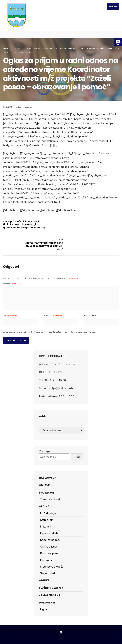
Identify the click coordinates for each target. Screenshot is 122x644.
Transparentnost (50, 479)
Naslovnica (48, 458)
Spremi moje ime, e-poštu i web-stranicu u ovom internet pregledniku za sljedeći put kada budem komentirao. (52, 312)
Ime (11, 295)
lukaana (29, 106)
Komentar (13, 264)
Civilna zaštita (49, 527)
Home (6, 47)
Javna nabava (50, 575)
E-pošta (53, 295)
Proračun (46, 472)
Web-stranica (90, 295)
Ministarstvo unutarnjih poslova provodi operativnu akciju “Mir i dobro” (100, 222)
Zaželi (17, 47)
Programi (46, 540)
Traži (77, 437)
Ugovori (45, 589)
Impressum (60, 627)
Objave (44, 465)
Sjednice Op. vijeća (52, 547)
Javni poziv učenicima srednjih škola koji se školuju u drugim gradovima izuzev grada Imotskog (22, 223)
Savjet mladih (49, 553)
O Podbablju (48, 493)
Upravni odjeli (49, 513)
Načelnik (45, 506)
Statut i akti (47, 500)
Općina (44, 486)
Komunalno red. (50, 520)
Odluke (44, 560)
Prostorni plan (49, 533)
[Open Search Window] (117, 33)
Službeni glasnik (51, 568)
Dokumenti (47, 582)
